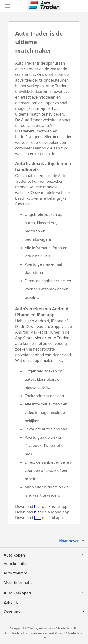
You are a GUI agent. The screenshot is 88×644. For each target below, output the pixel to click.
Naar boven (72, 541)
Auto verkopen (17, 593)
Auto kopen (14, 555)
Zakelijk (11, 602)
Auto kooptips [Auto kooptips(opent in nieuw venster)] (16, 564)
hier (38, 506)
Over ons (12, 612)
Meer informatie (18, 582)
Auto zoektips (16, 573)
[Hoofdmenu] (8, 6)
